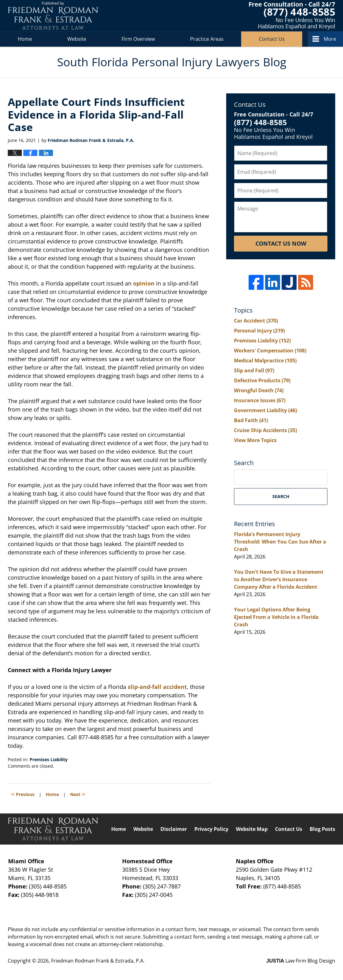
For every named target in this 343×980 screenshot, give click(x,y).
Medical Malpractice (265, 360)
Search (281, 496)
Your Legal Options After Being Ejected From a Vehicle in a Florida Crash (276, 617)
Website (77, 39)
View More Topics (255, 440)
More (330, 39)
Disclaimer (174, 829)
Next (78, 794)
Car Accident (256, 321)
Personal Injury (259, 331)
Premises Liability (49, 759)
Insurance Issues (260, 400)
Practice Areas (207, 39)
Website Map (252, 829)
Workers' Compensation (270, 351)
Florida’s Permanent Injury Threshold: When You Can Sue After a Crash (280, 542)
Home (25, 39)
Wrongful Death (259, 390)
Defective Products (262, 380)
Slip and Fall (254, 370)
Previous (23, 794)
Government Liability (265, 410)
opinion (144, 283)
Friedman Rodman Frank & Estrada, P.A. (98, 961)
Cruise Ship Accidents (265, 430)
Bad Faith (251, 420)
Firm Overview (138, 39)
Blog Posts (322, 829)
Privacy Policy (211, 829)
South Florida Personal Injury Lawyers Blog (53, 16)
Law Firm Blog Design (301, 961)
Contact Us (272, 39)
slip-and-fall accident (157, 687)
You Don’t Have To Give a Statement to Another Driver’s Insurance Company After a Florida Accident (279, 579)
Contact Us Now (281, 243)
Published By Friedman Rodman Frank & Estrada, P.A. (292, 16)
